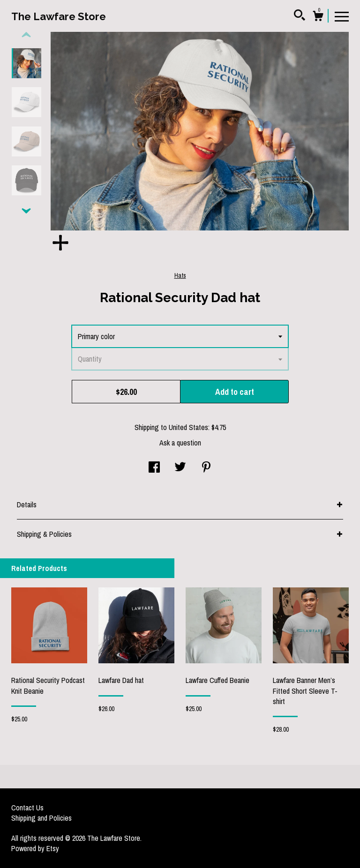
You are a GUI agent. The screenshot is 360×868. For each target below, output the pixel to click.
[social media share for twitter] (180, 468)
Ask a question (180, 443)
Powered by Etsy (35, 848)
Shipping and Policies (41, 818)
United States (188, 427)
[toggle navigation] (342, 16)
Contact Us (27, 808)
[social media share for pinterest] (206, 468)
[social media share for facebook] (154, 468)
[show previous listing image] (26, 35)
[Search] (300, 16)
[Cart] (318, 17)
